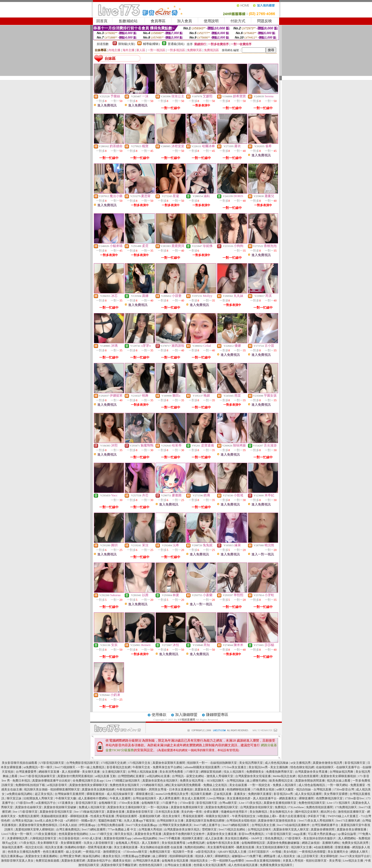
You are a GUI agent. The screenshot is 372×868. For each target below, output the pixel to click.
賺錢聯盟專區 (217, 715)
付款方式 (238, 21)
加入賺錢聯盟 (186, 715)
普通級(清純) (176, 44)
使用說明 (211, 21)
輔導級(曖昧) (151, 44)
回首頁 (102, 21)
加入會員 (185, 21)
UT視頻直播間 (186, 720)
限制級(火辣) (127, 44)
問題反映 (265, 21)
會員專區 (158, 21)
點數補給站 (128, 21)
